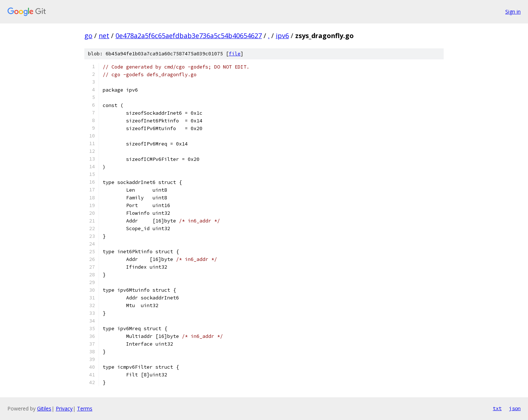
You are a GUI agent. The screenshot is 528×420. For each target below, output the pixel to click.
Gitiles (44, 408)
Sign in (513, 12)
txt (497, 408)
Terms (85, 408)
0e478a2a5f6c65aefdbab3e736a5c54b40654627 (189, 36)
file (235, 54)
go (88, 36)
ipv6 (282, 36)
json (515, 408)
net (104, 36)
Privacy (64, 408)
